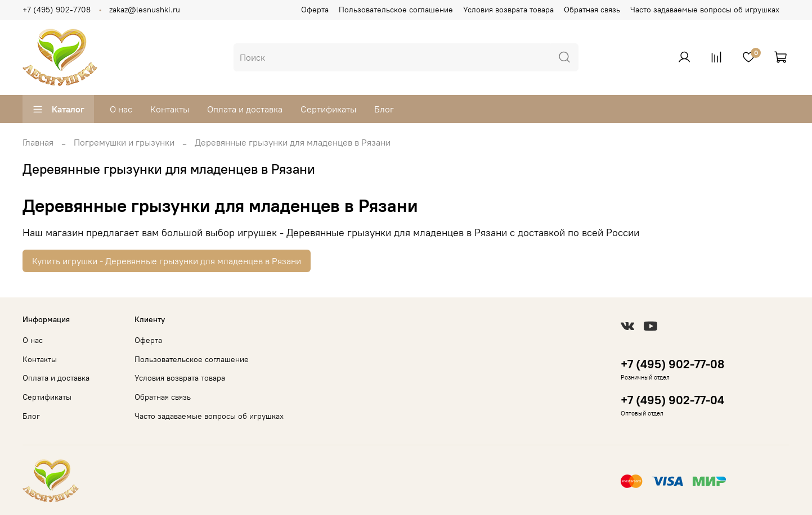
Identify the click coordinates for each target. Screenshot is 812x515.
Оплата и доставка (245, 109)
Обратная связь (592, 10)
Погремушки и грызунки (124, 142)
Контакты (170, 109)
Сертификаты (328, 109)
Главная (38, 142)
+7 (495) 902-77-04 (672, 400)
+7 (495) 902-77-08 (672, 364)
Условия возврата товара (508, 10)
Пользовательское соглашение (396, 10)
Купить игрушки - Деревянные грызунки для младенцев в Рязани (167, 261)
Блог (384, 109)
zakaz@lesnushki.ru (145, 10)
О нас (121, 109)
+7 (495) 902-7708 (57, 10)
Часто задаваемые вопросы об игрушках (705, 10)
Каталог (58, 109)
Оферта (315, 10)
